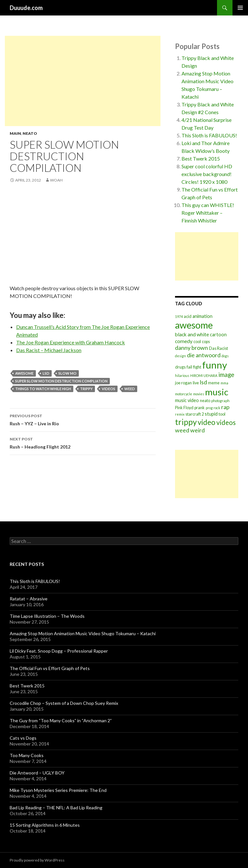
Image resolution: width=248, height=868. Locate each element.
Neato (30, 133)
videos (108, 389)
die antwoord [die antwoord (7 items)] (204, 355)
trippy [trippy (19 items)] (186, 422)
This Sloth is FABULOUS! (209, 135)
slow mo (67, 373)
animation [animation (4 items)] (202, 316)
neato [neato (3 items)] (205, 401)
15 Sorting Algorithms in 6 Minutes (45, 825)
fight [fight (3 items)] (197, 367)
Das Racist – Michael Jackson (49, 350)
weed (130, 389)
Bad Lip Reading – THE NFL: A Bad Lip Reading (56, 808)
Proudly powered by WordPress (37, 860)
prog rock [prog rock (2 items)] (213, 408)
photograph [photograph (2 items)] (220, 401)
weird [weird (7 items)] (197, 430)
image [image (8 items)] (226, 375)
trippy (86, 389)
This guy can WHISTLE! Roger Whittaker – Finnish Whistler (208, 213)
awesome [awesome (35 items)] (194, 325)
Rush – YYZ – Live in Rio (83, 419)
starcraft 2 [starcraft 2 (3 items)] (195, 414)
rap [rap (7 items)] (225, 407)
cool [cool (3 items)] (197, 342)
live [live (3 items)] (196, 383)
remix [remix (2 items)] (180, 414)
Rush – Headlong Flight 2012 (83, 442)
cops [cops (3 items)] (206, 342)
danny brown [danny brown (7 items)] (191, 348)
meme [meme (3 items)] (214, 383)
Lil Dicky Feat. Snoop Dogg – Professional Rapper (59, 651)
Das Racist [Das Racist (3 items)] (218, 348)
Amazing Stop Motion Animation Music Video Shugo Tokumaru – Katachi (83, 633)
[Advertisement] (83, 81)
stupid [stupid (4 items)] (211, 414)
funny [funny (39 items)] (215, 365)
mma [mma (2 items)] (224, 383)
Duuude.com (26, 8)
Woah (56, 180)
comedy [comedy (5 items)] (184, 341)
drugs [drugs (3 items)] (180, 367)
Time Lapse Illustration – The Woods (47, 616)
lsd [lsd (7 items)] (203, 382)
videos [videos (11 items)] (226, 422)
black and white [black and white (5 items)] (192, 334)
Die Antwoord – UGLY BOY (37, 773)
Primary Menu (240, 8)
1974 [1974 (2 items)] (179, 316)
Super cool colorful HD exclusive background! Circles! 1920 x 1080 (207, 174)
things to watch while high (43, 389)
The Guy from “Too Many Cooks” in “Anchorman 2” (61, 720)
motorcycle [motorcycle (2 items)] (184, 394)
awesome (24, 373)
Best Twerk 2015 (201, 158)
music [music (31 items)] (217, 392)
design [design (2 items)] (181, 356)
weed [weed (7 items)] (182, 430)
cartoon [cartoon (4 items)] (218, 335)
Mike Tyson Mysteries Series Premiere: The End (58, 790)
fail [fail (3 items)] (189, 367)
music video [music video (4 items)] (187, 400)
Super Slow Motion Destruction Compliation (61, 381)
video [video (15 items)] (207, 422)
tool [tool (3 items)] (222, 414)
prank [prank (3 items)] (200, 408)
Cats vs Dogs (23, 738)
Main (15, 133)
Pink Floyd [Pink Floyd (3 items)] (184, 408)
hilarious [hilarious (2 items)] (182, 375)
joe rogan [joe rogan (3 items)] (183, 383)
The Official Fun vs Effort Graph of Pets (50, 668)
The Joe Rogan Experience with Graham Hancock (71, 342)
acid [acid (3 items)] (188, 316)
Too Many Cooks (27, 755)
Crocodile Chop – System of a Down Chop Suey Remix (64, 703)
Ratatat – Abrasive (29, 599)
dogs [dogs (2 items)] (225, 356)
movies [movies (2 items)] (199, 394)
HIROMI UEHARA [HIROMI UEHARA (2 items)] (204, 375)
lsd (46, 373)
